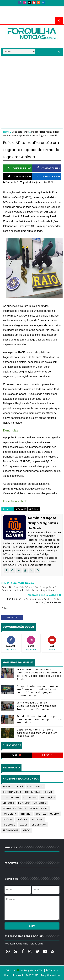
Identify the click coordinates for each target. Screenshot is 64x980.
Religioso (9, 825)
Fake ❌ (17, 755)
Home (7, 132)
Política (22, 819)
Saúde (24, 825)
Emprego (24, 803)
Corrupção (33, 792)
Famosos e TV (39, 808)
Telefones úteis (13, 14)
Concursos (35, 787)
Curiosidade (11, 797)
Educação (48, 797)
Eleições (9, 803)
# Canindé (21, 509)
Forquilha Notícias (51, 975)
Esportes (40, 803)
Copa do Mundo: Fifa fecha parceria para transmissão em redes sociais (37, 733)
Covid (49, 792)
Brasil (7, 787)
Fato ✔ (47, 755)
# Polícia (34, 509)
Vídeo (27, 830)
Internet (26, 814)
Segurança (39, 825)
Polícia (8, 819)
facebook (12, 617)
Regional (38, 819)
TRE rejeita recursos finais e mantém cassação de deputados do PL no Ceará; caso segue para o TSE (39, 674)
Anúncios (36, 8)
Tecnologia (11, 830)
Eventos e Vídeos (14, 808)
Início (7, 8)
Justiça (41, 814)
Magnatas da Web (34, 970)
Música (55, 814)
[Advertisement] (32, 87)
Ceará (19, 787)
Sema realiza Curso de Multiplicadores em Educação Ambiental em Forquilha (37, 706)
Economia (30, 797)
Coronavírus (12, 792)
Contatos (20, 8)
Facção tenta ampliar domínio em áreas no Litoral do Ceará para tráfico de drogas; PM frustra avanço (37, 691)
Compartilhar (20, 168)
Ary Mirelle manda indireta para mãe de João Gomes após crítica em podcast (39, 719)
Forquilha (10, 814)
